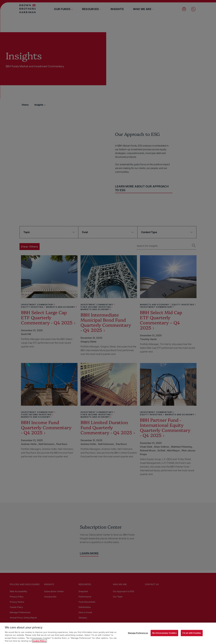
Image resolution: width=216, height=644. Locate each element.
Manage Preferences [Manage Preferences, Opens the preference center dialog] (138, 633)
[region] (108, 633)
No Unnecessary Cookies (164, 633)
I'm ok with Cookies (192, 633)
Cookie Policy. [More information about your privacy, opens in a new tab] (39, 641)
